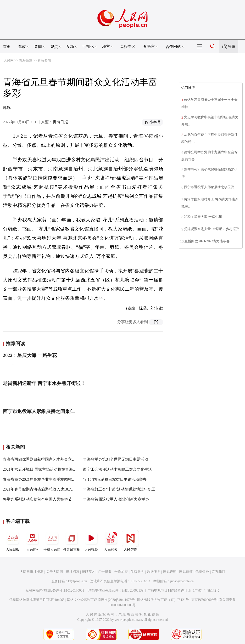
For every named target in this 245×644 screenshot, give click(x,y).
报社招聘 (72, 572)
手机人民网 (52, 541)
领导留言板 (72, 541)
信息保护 (202, 572)
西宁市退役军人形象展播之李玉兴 (209, 187)
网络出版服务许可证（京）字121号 (163, 600)
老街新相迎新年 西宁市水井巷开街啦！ (44, 383)
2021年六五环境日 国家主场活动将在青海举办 (42, 469)
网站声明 (170, 572)
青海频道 (26, 60)
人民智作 (130, 541)
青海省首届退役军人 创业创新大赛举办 (116, 499)
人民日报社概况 (32, 572)
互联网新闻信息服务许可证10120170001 (55, 590)
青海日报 (60, 122)
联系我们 (218, 572)
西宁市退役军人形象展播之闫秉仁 (39, 411)
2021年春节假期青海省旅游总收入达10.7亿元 (41, 489)
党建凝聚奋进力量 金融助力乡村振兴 (212, 229)
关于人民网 (55, 572)
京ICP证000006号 (204, 600)
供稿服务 (137, 572)
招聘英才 (89, 572)
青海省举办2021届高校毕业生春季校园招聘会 (41, 479)
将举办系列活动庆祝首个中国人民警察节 (37, 499)
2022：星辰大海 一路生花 (30, 355)
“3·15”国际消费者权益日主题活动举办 (115, 479)
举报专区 (128, 47)
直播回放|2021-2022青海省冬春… (209, 241)
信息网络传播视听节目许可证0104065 (37, 600)
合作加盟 (121, 572)
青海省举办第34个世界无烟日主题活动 (116, 459)
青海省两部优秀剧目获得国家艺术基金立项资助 (43, 459)
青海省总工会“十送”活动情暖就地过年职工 (119, 489)
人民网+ (32, 541)
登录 (232, 47)
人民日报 (13, 541)
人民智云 (111, 541)
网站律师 (186, 572)
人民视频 (91, 541)
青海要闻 (44, 60)
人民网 (9, 60)
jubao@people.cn (182, 581)
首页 (7, 47)
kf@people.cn (78, 581)
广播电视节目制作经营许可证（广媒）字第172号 (183, 590)
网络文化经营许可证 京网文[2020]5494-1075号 (101, 600)
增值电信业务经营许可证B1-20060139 (116, 590)
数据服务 (154, 572)
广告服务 (105, 572)
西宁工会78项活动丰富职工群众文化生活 (117, 469)
